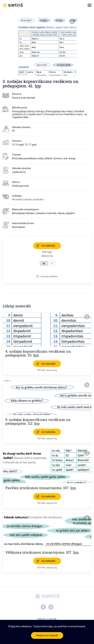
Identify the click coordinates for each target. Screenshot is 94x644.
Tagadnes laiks (20, 117)
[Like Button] (44, 263)
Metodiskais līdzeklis (23, 213)
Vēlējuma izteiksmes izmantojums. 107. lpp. (42, 552)
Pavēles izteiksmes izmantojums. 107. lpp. (41, 488)
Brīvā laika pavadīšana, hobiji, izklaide (32, 158)
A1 (14, 131)
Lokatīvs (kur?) (35, 114)
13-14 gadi (18, 145)
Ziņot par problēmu (49, 276)
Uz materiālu (48, 246)
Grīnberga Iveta (20, 186)
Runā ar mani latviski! (24, 98)
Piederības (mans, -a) (75, 114)
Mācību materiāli (47, 619)
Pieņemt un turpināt (47, 635)
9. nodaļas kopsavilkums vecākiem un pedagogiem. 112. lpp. (38, 421)
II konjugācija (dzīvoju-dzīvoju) (28, 111)
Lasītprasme (19, 172)
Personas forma (53, 114)
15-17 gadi (31, 145)
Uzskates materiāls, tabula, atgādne (55, 213)
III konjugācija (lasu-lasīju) (59, 111)
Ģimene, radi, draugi (64, 158)
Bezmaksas (19, 227)
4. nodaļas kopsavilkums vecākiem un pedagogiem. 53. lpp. (38, 353)
